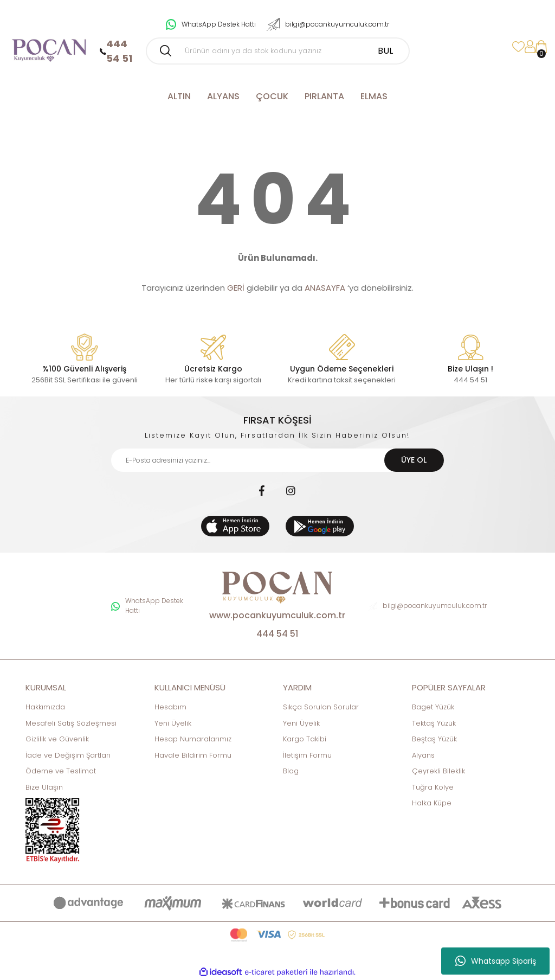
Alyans (423, 755)
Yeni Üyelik (173, 723)
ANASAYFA (325, 288)
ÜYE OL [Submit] (414, 460)
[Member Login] (530, 47)
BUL (385, 51)
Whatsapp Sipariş (496, 961)
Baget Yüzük (433, 707)
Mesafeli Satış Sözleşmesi (71, 723)
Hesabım (170, 707)
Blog (291, 771)
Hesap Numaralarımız (193, 739)
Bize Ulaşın (44, 787)
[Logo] (49, 47)
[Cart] (541, 47)
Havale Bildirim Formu (193, 755)
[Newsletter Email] (277, 460)
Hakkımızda (45, 707)
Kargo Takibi (305, 739)
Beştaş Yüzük (434, 739)
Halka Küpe (432, 803)
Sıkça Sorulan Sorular (321, 707)
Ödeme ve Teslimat (61, 771)
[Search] (278, 51)
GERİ (236, 288)
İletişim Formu (307, 755)
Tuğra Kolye (433, 787)
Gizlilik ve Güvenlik (57, 739)
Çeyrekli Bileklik (438, 771)
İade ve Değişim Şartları (68, 755)
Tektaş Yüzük (434, 723)
